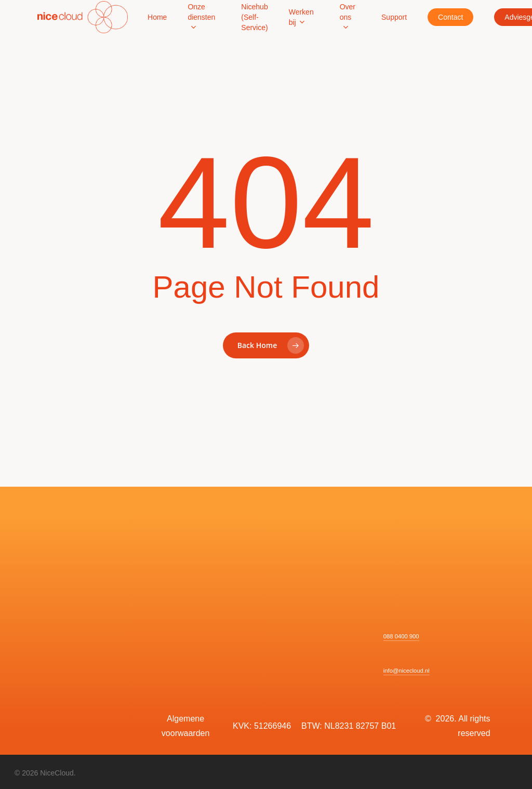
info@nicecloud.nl (407, 671)
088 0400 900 (401, 636)
